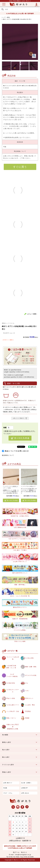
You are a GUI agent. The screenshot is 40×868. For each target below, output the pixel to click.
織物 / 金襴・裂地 (31, 667)
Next (35, 45)
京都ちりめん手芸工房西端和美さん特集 (13, 733)
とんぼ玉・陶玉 (30, 707)
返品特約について (8, 455)
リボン (27, 692)
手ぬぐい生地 (11, 699)
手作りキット (30, 699)
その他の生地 (11, 684)
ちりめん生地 (30, 658)
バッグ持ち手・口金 (13, 716)
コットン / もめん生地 (13, 658)
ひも (27, 684)
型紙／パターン (12, 724)
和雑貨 (27, 724)
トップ (4, 17)
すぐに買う (20, 167)
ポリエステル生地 (31, 676)
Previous (5, 45)
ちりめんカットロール (13, 692)
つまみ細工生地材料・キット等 (12, 667)
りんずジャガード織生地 (12, 676)
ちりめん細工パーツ (13, 707)
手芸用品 (28, 716)
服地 (8, 17)
